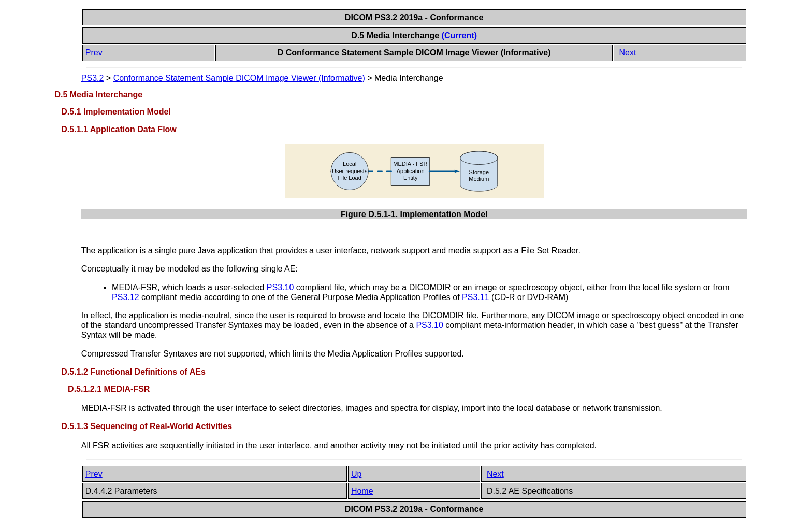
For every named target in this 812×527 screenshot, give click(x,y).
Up (356, 474)
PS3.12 (125, 297)
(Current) (459, 35)
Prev (94, 53)
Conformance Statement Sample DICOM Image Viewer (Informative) (239, 78)
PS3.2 (93, 78)
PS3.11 (475, 297)
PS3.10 (280, 287)
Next (627, 53)
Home (362, 491)
